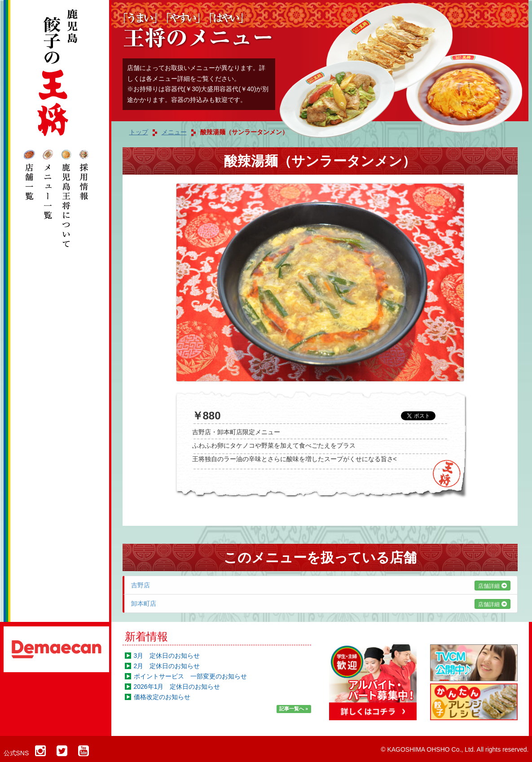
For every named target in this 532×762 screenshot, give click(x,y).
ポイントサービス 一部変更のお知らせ (190, 676)
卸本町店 (321, 603)
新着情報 (146, 636)
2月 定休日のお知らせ (167, 666)
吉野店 (321, 585)
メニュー (174, 132)
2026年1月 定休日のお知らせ (177, 687)
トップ (139, 132)
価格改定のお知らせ (162, 697)
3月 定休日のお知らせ (167, 656)
